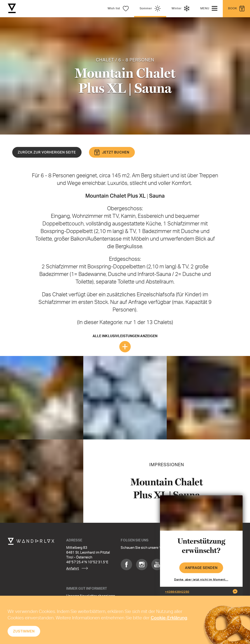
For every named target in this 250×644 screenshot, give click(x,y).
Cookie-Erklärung (169, 618)
